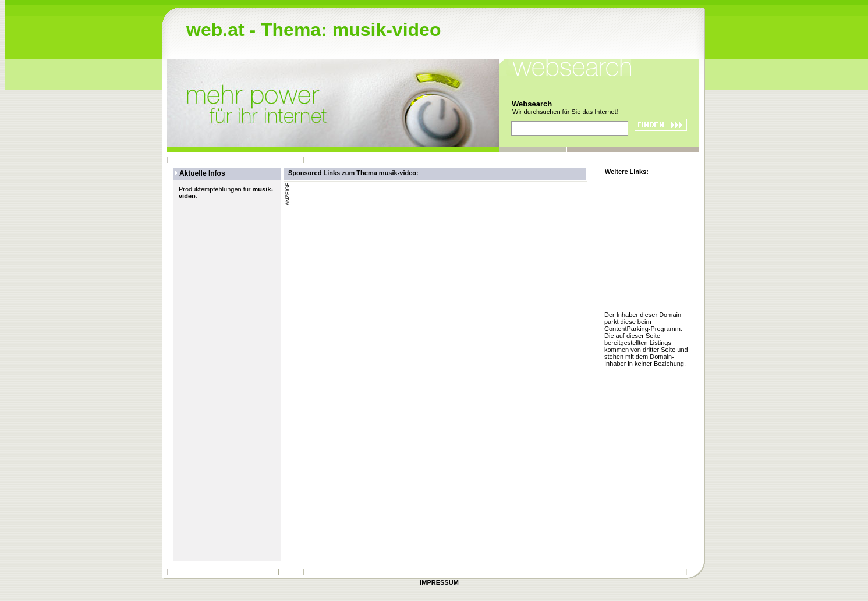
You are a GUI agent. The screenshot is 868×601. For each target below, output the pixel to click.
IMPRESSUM (439, 582)
